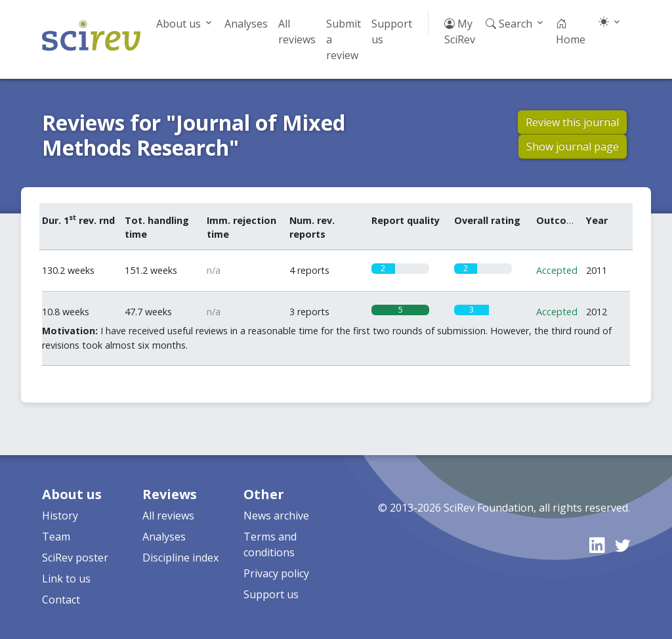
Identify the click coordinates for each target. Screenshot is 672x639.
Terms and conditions (270, 544)
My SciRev (460, 32)
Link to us (66, 579)
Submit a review (344, 39)
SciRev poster (75, 558)
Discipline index (180, 558)
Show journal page (573, 146)
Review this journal (572, 122)
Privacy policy (276, 573)
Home (571, 32)
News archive (276, 516)
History (60, 516)
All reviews (297, 32)
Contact (61, 600)
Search (509, 24)
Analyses (246, 24)
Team (56, 537)
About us (178, 24)
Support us (392, 32)
